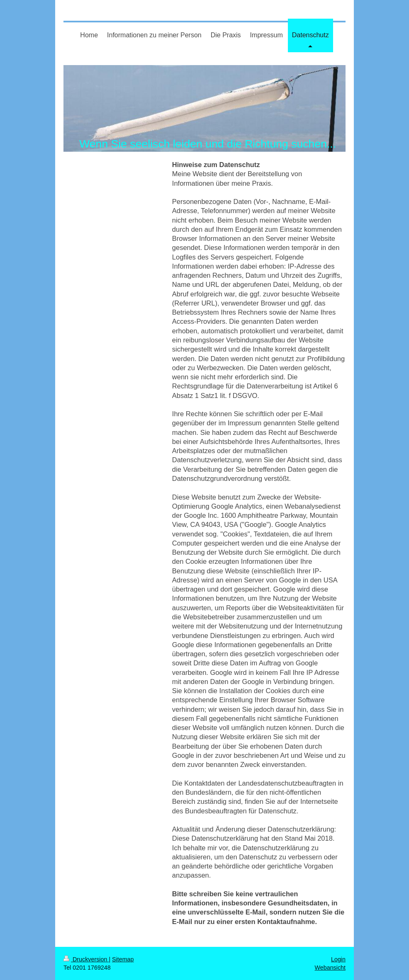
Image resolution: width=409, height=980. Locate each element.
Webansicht (330, 968)
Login (338, 959)
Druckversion (86, 959)
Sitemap (123, 959)
